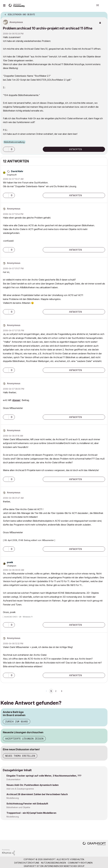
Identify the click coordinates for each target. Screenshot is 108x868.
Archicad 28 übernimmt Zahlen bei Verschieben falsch (37, 794)
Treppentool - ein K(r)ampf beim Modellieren (31, 813)
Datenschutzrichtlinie (27, 863)
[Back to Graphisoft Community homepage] (17, 5)
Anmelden (103, 5)
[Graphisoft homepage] (94, 844)
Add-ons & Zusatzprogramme (20, 789)
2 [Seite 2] (56, 691)
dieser (17, 400)
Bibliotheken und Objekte (18, 807)
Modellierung (13, 798)
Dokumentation (13, 779)
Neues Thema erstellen (20, 756)
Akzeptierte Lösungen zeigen (24, 739)
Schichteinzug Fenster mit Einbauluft (27, 804)
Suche (88, 5)
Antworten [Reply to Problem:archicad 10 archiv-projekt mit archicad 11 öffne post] (75, 149)
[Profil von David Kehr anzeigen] (17, 171)
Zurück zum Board (17, 722)
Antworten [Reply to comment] (75, 195)
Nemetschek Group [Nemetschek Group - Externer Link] (74, 866)
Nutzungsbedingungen (54, 863)
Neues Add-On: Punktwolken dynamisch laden (33, 785)
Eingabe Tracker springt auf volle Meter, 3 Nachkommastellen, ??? (44, 776)
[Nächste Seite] (62, 691)
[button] (6, 149)
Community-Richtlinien (80, 863)
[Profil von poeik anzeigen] (10, 562)
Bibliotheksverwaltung (14, 142)
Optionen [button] (103, 14)
